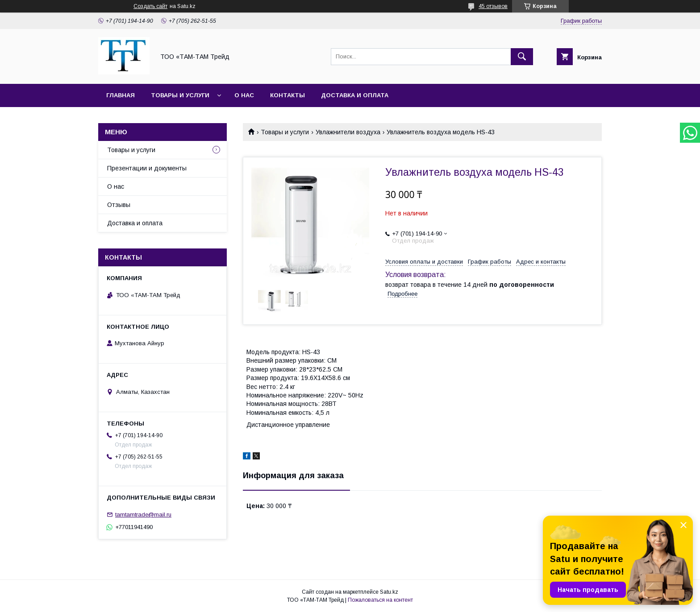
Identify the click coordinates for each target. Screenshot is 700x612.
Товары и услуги (180, 95)
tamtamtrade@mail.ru (143, 515)
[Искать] (522, 57)
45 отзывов (493, 6)
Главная (121, 95)
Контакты (287, 95)
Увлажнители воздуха (348, 132)
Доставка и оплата (355, 95)
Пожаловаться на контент (380, 600)
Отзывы (119, 205)
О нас (244, 95)
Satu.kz (389, 592)
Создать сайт (150, 6)
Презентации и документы (147, 168)
